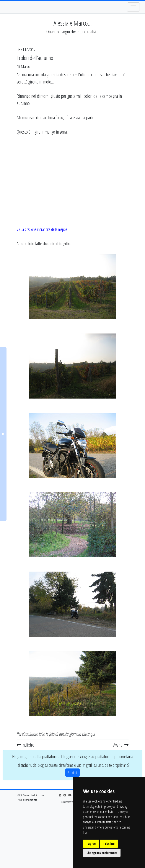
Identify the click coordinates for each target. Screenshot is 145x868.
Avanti (121, 745)
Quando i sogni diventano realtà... (72, 32)
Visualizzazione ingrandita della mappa (42, 229)
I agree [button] (91, 844)
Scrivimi (72, 773)
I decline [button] (109, 844)
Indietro (25, 745)
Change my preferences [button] (102, 853)
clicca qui (88, 734)
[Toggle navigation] (133, 7)
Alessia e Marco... (73, 23)
